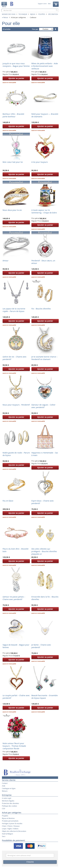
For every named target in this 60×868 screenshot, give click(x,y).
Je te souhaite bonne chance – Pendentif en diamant (44, 358)
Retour (6, 17)
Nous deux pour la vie (12, 210)
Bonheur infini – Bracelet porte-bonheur (13, 115)
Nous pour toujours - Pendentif (16, 405)
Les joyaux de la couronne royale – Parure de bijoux (14, 310)
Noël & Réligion (7, 834)
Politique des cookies (9, 806)
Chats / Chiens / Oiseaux (11, 826)
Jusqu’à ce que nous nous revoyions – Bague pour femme (16, 65)
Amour (6, 261)
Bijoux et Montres (8, 818)
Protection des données (10, 803)
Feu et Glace (8, 501)
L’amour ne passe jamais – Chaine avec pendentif (14, 598)
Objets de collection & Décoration (14, 831)
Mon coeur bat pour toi (13, 162)
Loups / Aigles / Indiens (10, 829)
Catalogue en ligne (9, 788)
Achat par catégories (19, 17)
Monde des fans (9, 14)
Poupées (42, 14)
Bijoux (33, 14)
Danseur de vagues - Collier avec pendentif (43, 406)
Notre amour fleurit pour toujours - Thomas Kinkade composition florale (14, 746)
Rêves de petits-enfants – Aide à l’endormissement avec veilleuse (45, 66)
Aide (49, 4)
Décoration (53, 14)
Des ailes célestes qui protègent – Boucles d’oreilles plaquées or (44, 551)
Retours (5, 791)
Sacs (4, 836)
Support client (42, 4)
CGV (4, 808)
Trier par (35, 29)
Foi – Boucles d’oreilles (41, 309)
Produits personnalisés (10, 821)
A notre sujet (7, 798)
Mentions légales (8, 801)
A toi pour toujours (40, 162)
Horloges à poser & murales (12, 823)
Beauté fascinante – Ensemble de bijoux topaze (45, 697)
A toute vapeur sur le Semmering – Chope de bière (44, 211)
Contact (5, 783)
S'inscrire (30, 862)
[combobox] (30, 10)
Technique (23, 14)
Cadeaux (33, 17)
